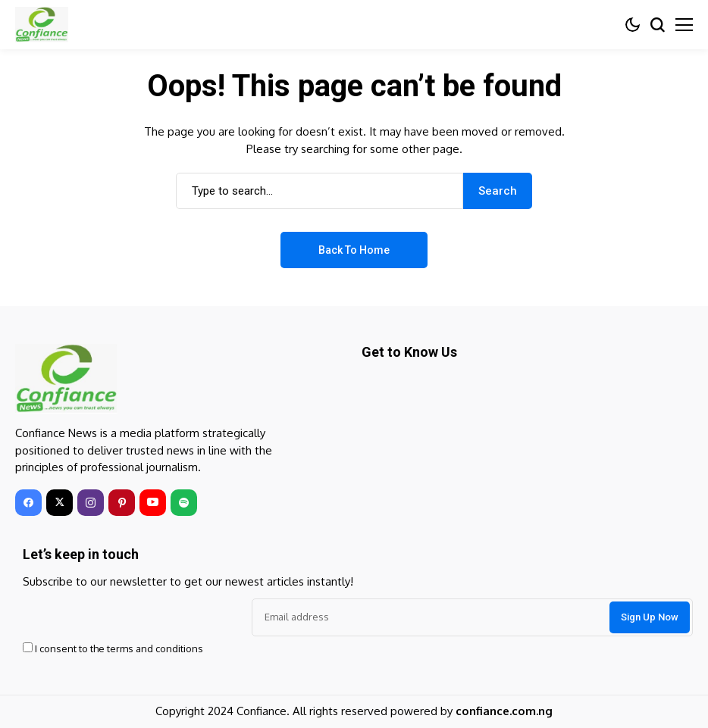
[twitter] (60, 503)
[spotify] (184, 503)
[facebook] (28, 503)
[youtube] (153, 503)
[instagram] (91, 503)
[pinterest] (122, 503)
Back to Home (354, 250)
